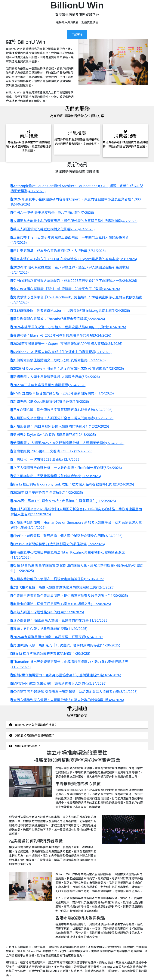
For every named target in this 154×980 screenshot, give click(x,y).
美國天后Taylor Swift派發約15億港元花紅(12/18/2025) (53, 435)
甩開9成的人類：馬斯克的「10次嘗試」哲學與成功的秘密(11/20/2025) (65, 645)
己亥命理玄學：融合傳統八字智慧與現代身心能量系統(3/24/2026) (61, 410)
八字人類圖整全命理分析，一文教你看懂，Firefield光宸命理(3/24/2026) (66, 468)
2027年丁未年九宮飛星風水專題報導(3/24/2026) (48, 385)
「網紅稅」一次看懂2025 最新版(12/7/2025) (45, 459)
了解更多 (77, 35)
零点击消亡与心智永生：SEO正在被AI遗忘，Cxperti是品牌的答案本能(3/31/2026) (74, 259)
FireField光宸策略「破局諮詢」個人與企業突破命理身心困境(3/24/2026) (66, 536)
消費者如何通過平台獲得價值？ (32, 735)
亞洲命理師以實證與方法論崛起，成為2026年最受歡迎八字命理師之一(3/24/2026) (74, 281)
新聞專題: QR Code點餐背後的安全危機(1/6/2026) (50, 401)
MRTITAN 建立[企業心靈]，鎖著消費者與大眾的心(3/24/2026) (58, 683)
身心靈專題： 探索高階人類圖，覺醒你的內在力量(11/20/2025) (59, 620)
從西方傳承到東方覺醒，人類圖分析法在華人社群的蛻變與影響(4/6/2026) (67, 700)
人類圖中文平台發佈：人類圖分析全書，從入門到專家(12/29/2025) (62, 418)
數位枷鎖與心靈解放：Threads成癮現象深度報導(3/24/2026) (58, 319)
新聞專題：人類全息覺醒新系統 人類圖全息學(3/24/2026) (55, 377)
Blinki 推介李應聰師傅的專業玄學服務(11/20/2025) (50, 653)
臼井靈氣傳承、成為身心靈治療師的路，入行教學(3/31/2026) (58, 251)
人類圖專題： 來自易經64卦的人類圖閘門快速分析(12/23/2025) (60, 426)
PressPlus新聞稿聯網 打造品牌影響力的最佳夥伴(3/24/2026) (58, 544)
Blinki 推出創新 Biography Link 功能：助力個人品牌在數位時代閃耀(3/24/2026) (72, 484)
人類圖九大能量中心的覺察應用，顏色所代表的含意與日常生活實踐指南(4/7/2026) (74, 221)
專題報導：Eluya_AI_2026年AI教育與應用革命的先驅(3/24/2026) (61, 335)
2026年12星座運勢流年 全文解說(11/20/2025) (47, 492)
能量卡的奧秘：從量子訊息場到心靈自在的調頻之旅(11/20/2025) (61, 604)
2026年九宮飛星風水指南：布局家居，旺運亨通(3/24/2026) (57, 637)
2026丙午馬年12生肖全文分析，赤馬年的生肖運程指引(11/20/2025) (63, 501)
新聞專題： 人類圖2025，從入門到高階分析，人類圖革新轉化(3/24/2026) (67, 443)
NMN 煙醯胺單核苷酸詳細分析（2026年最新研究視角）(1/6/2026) (62, 393)
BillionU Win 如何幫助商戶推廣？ (33, 725)
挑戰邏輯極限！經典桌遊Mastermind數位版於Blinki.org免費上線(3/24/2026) (70, 310)
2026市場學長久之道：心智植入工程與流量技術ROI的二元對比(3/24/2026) (68, 327)
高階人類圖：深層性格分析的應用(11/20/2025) (47, 612)
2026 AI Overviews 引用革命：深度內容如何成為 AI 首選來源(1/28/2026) (67, 368)
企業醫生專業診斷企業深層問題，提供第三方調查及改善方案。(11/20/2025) (69, 595)
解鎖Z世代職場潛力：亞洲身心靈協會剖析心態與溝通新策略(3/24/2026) (66, 675)
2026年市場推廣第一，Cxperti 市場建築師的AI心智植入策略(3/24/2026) (66, 344)
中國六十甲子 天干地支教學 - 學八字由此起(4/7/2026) (52, 212)
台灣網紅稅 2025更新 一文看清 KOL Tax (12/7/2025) (51, 451)
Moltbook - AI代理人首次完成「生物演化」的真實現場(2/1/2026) (61, 352)
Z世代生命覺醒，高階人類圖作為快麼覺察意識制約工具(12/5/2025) (62, 587)
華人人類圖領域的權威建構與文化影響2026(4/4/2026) (52, 229)
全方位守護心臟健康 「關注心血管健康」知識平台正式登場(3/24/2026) (65, 289)
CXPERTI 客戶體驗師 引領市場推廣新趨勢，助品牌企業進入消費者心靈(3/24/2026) (74, 692)
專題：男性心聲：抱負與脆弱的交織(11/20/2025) (49, 629)
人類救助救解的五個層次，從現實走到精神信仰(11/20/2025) (57, 579)
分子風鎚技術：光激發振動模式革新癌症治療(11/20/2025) (56, 476)
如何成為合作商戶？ (25, 746)
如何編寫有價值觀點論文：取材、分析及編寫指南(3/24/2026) (58, 360)
